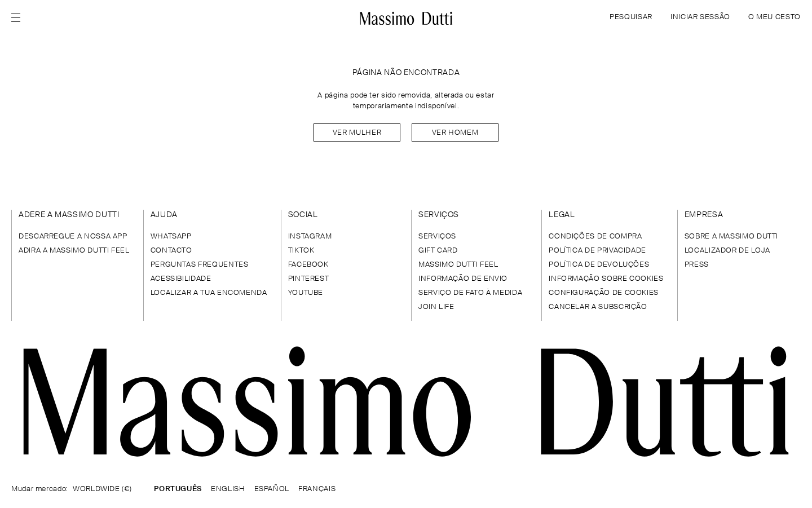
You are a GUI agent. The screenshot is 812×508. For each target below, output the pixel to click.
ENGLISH (228, 489)
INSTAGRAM (310, 237)
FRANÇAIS (317, 489)
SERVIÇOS (437, 237)
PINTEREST (309, 279)
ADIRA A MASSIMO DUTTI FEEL (74, 251)
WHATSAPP (171, 237)
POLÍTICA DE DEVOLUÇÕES (599, 265)
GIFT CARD (438, 251)
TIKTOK (301, 251)
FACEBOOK (308, 265)
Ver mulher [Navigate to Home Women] (357, 133)
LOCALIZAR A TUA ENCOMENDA (209, 293)
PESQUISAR (631, 17)
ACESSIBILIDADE (181, 279)
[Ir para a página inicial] (406, 18)
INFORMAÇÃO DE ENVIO (463, 279)
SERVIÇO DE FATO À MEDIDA (470, 293)
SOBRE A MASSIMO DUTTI (731, 237)
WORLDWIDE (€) (102, 489)
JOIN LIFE (436, 307)
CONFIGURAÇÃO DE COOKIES (604, 293)
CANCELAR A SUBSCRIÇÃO (598, 307)
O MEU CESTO (775, 17)
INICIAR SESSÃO (700, 17)
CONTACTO (171, 251)
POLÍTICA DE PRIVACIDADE (597, 251)
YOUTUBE (306, 293)
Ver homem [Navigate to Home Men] (455, 133)
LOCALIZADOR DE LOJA (727, 251)
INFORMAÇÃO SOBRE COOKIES (606, 279)
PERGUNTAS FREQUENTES (200, 265)
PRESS (697, 265)
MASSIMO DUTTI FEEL (458, 265)
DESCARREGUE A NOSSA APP (73, 237)
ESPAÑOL (272, 489)
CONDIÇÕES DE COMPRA (595, 237)
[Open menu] (19, 18)
